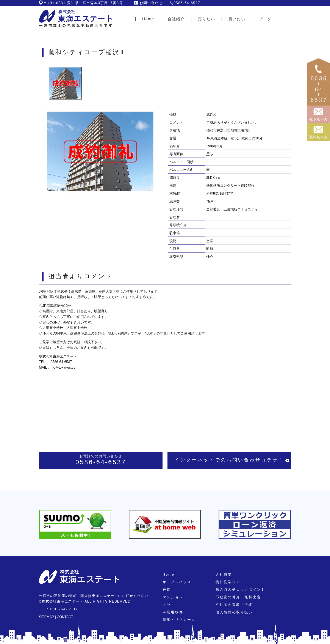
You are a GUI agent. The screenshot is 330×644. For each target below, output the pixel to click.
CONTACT (65, 617)
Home (168, 574)
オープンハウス (177, 582)
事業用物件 (173, 612)
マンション (173, 597)
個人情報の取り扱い (234, 612)
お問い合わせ (151, 3)
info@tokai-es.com (64, 367)
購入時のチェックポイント (240, 590)
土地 (167, 605)
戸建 (167, 590)
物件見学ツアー (230, 582)
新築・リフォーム (179, 620)
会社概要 (224, 574)
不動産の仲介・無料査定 (238, 597)
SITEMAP (47, 617)
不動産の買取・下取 (234, 605)
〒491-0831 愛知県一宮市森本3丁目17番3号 (83, 3)
